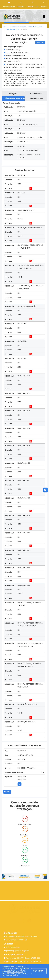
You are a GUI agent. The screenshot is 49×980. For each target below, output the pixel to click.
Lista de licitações (13, 30)
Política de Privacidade (15, 972)
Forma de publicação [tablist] (15, 98)
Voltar (7, 792)
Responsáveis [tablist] (36, 98)
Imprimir (40, 42)
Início (6, 27)
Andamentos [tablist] (36, 94)
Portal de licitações (35, 27)
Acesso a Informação (18, 27)
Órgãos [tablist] (13, 94)
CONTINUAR (39, 971)
